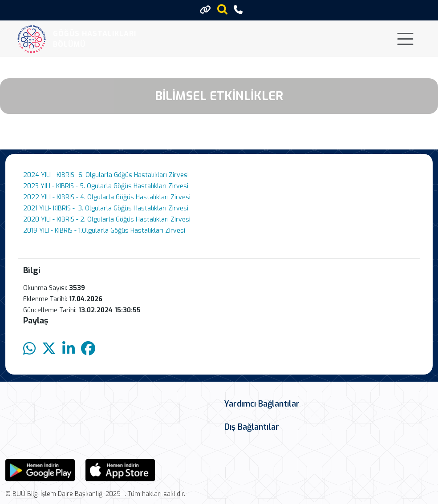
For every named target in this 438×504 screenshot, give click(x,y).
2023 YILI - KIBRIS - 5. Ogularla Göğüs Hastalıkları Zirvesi (106, 186)
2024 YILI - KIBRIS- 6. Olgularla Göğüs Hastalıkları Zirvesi (106, 175)
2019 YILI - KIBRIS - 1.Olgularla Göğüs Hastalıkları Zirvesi (104, 231)
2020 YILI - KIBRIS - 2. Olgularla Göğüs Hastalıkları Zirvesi (107, 220)
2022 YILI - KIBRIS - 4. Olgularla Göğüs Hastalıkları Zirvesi (107, 197)
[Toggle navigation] (405, 39)
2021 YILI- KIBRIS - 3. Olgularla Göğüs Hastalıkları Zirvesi (106, 208)
